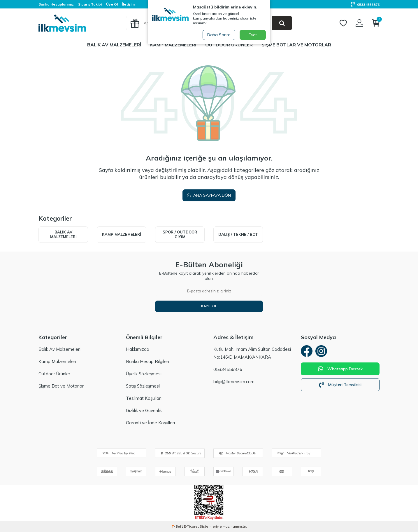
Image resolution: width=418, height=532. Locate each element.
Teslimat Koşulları (144, 398)
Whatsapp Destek (340, 369)
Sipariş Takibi (90, 4)
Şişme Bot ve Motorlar (61, 386)
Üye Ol (112, 4)
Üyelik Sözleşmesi (144, 374)
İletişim (128, 4)
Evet (253, 35)
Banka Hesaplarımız (56, 4)
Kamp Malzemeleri (173, 45)
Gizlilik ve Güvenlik (144, 410)
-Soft (178, 526)
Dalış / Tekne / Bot (238, 234)
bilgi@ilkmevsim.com (234, 382)
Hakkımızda (138, 349)
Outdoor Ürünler (229, 45)
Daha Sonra (219, 35)
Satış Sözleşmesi (143, 386)
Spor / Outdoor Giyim (180, 234)
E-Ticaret (191, 526)
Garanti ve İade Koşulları (150, 423)
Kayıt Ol (209, 306)
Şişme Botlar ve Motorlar (296, 45)
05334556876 (365, 5)
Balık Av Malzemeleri (114, 45)
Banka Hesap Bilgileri (147, 361)
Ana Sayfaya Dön (209, 195)
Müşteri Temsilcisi (340, 385)
